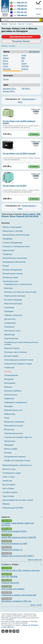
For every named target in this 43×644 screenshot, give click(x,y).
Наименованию (28, 99)
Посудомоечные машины (15, 457)
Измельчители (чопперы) (15, 296)
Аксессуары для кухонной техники (19, 360)
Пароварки (9, 311)
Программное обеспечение (14, 262)
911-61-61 (22, 12)
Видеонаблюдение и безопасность (17, 465)
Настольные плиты (12, 331)
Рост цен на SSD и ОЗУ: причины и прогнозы (21, 570)
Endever (25, 69)
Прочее (6, 266)
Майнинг (6, 504)
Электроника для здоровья (13, 589)
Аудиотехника (8, 250)
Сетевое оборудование (12, 243)
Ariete (24, 55)
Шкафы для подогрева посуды (17, 460)
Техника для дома (10, 277)
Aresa (5, 55)
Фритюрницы (10, 441)
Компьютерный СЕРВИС (13, 508)
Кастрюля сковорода (13, 300)
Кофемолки (9, 399)
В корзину (34, 134)
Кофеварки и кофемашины (16, 402)
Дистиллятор (10, 319)
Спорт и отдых (9, 477)
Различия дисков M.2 (10, 583)
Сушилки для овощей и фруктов (18, 437)
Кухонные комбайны (13, 391)
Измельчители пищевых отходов (18, 364)
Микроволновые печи (13, 410)
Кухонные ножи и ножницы (16, 352)
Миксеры (8, 387)
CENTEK (25, 66)
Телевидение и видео (12, 473)
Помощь (38, 9)
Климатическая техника (13, 274)
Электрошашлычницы (14, 433)
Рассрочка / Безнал (21, 41)
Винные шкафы (11, 449)
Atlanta (6, 58)
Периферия (8, 239)
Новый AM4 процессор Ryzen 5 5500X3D (19, 537)
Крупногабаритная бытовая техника (18, 500)
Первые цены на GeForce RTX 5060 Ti (18, 556)
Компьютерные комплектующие (16, 235)
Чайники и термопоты (13, 315)
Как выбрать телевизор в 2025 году (16, 601)
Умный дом (7, 481)
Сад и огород (8, 496)
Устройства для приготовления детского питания (21, 343)
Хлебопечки (9, 368)
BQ (23, 61)
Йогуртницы (9, 430)
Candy (24, 64)
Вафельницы (10, 414)
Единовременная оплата (21, 37)
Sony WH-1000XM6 (9, 577)
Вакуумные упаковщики (14, 422)
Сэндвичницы (10, 323)
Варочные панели (12, 348)
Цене (20, 102)
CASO (5, 66)
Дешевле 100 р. (10, 89)
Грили (7, 418)
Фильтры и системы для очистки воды (20, 292)
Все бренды (34, 52)
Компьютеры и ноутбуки (13, 231)
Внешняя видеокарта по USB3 (14, 544)
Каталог (4, 24)
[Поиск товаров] (20, 20)
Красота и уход (9, 469)
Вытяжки (8, 453)
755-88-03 (22, 6)
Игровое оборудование (12, 270)
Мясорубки (9, 379)
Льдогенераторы (11, 338)
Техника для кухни (10, 281)
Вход (38, 14)
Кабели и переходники (12, 227)
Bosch (5, 61)
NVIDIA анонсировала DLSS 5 (14, 531)
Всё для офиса (9, 485)
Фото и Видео (8, 488)
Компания (13, 24)
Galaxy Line (36, 109)
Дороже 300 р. (9, 91)
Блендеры (9, 406)
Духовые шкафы (11, 356)
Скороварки (9, 307)
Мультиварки (10, 383)
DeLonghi (7, 69)
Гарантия (21, 24)
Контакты (29, 24)
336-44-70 (22, 3)
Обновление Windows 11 (12, 550)
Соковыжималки (11, 375)
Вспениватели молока (14, 426)
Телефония (7, 254)
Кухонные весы (11, 395)
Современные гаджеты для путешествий (19, 595)
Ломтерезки (9, 327)
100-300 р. (26, 89)
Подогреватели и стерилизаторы (18, 284)
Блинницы (9, 288)
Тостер (6, 79)
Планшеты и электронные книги (16, 246)
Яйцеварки (9, 445)
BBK (23, 58)
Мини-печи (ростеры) (13, 304)
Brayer (6, 64)
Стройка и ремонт (10, 492)
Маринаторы (10, 335)
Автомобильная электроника (15, 258)
